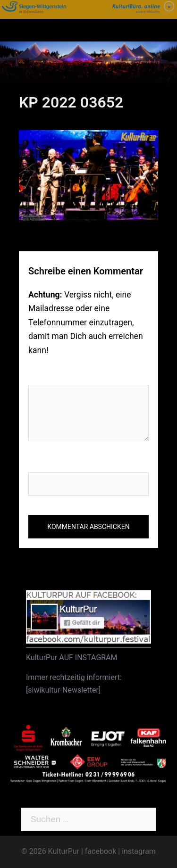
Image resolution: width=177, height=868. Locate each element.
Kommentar (55, 375)
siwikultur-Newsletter (63, 690)
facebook (101, 851)
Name (40, 462)
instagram (139, 851)
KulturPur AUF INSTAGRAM (72, 657)
